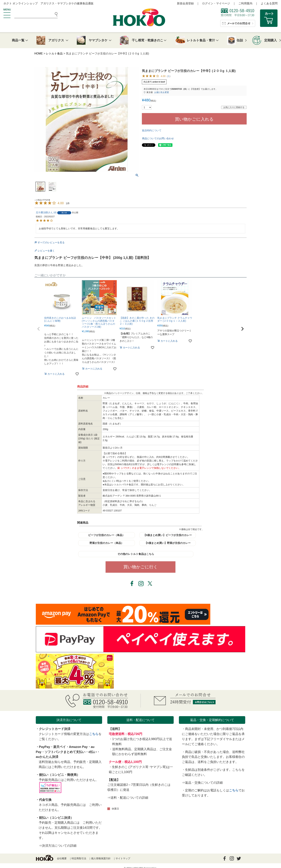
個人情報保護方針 (101, 858)
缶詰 (240, 40)
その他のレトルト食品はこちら (136, 554)
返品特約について (152, 130)
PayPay (45, 747)
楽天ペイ (60, 747)
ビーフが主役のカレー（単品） (106, 535)
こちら (94, 734)
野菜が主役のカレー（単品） (107, 543)
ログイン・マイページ (216, 3)
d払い (93, 752)
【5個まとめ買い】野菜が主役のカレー (167, 543)
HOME (39, 53)
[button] (39, 329)
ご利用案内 (245, 3)
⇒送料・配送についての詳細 (128, 798)
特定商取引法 (79, 858)
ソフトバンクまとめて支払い (65, 752)
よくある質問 (269, 3)
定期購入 (271, 40)
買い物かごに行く (141, 567)
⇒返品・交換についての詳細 (202, 783)
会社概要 (62, 858)
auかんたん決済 (47, 757)
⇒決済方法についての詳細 (58, 846)
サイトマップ (123, 858)
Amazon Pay (78, 747)
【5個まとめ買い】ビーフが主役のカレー (168, 535)
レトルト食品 (54, 53)
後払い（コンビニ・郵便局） (59, 775)
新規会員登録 (185, 3)
